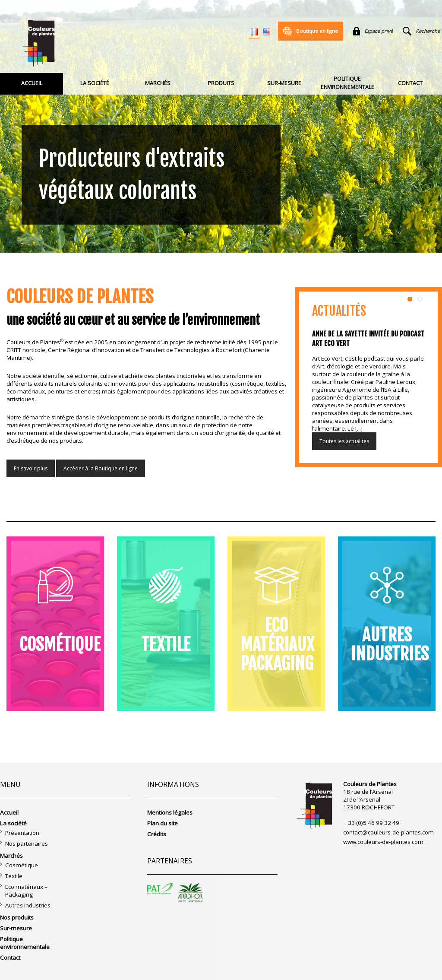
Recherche (421, 31)
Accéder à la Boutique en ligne (101, 468)
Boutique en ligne (311, 31)
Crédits (157, 834)
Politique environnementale (347, 83)
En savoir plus (31, 468)
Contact (410, 83)
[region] (221, 126)
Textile (14, 876)
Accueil (32, 83)
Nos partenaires (27, 844)
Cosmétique (22, 865)
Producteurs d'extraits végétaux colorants (132, 175)
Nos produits (17, 917)
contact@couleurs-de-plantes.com (388, 832)
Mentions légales (170, 812)
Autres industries (28, 905)
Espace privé (373, 31)
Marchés (158, 83)
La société (95, 83)
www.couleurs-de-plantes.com (383, 842)
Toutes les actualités (344, 441)
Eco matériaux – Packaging (26, 891)
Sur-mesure (284, 83)
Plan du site (163, 823)
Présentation (22, 833)
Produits (221, 83)
